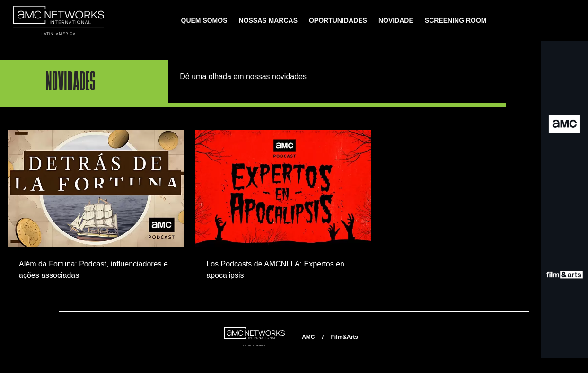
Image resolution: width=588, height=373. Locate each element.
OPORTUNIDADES (338, 20)
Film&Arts (344, 337)
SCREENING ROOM (456, 20)
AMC (308, 337)
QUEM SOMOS (204, 20)
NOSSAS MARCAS (268, 20)
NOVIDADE (396, 20)
